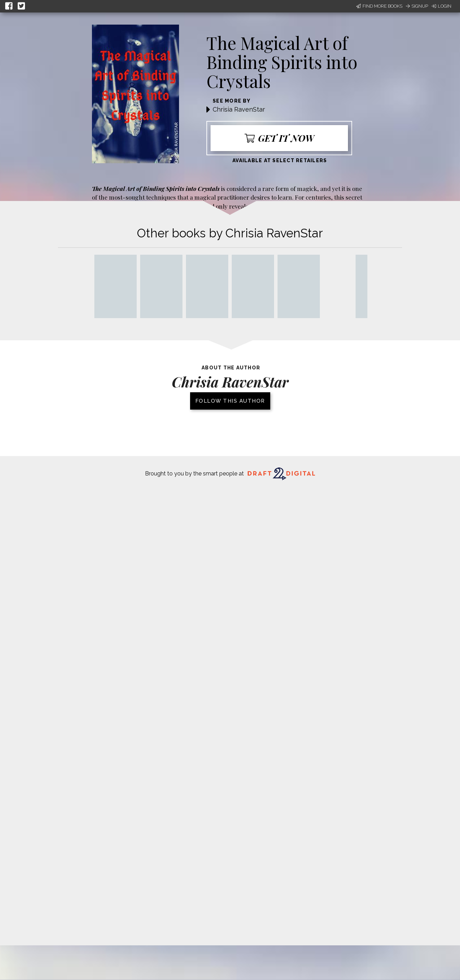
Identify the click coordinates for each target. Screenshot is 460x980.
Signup (417, 6)
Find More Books (379, 6)
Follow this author (230, 401)
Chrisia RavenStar (239, 109)
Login (441, 6)
